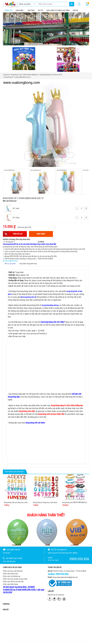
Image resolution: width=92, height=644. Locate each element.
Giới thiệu (31, 12)
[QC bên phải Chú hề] (68, 61)
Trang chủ (8, 12)
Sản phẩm (20, 12)
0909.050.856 (62, 576)
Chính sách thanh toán (10, 575)
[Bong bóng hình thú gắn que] (24, 60)
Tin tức (41, 12)
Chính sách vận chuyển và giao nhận (15, 580)
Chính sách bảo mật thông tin (13, 572)
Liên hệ (75, 12)
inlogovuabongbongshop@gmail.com (65, 579)
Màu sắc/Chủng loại (10, 202)
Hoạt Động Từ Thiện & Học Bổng (58, 12)
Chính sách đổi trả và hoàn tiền (13, 583)
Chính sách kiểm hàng (10, 586)
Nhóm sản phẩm (26, 4)
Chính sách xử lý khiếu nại (12, 578)
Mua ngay (41, 235)
